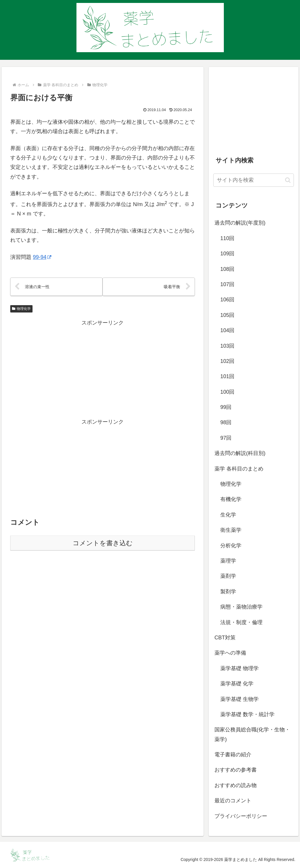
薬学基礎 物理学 (240, 668)
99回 (226, 407)
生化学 (228, 515)
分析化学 (231, 546)
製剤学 (228, 592)
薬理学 (228, 561)
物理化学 (21, 309)
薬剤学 (228, 576)
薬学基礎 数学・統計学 (247, 714)
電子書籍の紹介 (233, 755)
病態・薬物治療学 (241, 607)
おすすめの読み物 (236, 785)
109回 (227, 254)
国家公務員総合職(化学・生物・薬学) (252, 734)
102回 (227, 361)
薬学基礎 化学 (237, 684)
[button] (288, 180)
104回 (227, 330)
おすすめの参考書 (236, 770)
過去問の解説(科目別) (240, 453)
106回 (227, 300)
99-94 (42, 257)
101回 (227, 376)
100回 (227, 392)
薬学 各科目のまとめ (239, 469)
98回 (226, 422)
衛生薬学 (231, 530)
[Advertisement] (103, 369)
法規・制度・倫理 (241, 622)
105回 (227, 315)
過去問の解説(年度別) (240, 223)
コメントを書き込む (103, 544)
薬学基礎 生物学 (240, 699)
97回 (226, 438)
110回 (227, 238)
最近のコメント (233, 801)
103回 (227, 346)
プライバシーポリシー (241, 816)
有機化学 (231, 499)
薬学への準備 (230, 653)
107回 (227, 284)
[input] (253, 180)
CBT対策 (225, 638)
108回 (227, 269)
